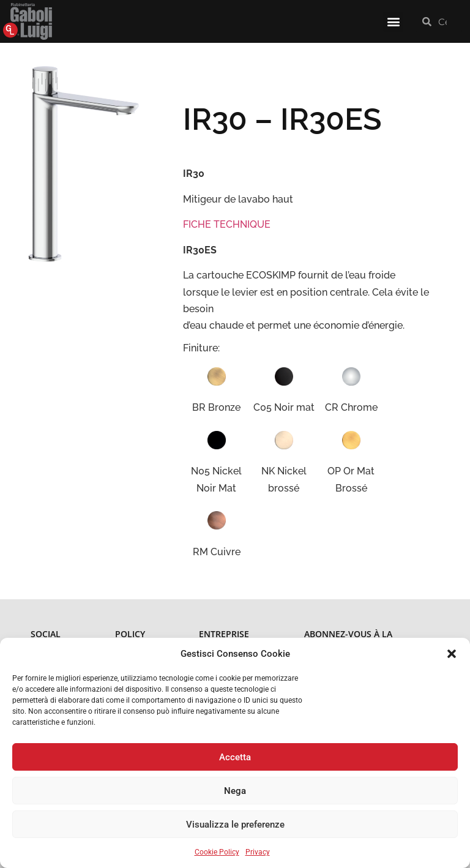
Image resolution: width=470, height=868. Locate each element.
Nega (235, 791)
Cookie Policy (217, 852)
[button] (452, 654)
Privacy (258, 852)
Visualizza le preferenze (235, 825)
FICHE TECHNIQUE (227, 224)
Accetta (235, 757)
